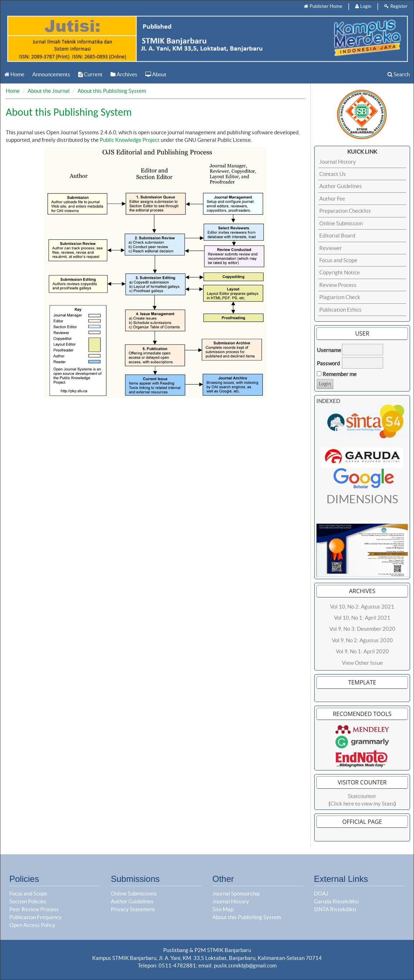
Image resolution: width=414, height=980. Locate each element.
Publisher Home (323, 6)
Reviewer (331, 248)
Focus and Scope (338, 260)
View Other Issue (362, 663)
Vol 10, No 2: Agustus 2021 (362, 607)
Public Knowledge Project (130, 140)
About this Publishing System (112, 91)
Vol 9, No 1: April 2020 (362, 651)
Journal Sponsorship (236, 893)
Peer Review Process (34, 909)
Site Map (223, 909)
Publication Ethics (340, 310)
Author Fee (332, 199)
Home (14, 74)
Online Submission (341, 223)
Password (328, 363)
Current (90, 74)
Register (396, 6)
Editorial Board (337, 236)
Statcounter (362, 796)
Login (363, 6)
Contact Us (333, 174)
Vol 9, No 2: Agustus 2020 (362, 640)
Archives (124, 74)
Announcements (51, 74)
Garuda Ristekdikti (336, 901)
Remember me (340, 374)
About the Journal (49, 91)
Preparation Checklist (345, 211)
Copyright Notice (340, 272)
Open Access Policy (32, 925)
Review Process (338, 285)
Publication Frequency (36, 917)
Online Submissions (134, 893)
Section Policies (28, 901)
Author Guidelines (341, 186)
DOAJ (321, 893)
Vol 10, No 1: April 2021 (362, 618)
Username (329, 350)
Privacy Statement (133, 909)
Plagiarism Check (340, 297)
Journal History (338, 162)
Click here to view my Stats (362, 804)
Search (399, 74)
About (156, 74)
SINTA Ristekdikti (335, 909)
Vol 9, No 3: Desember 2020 (362, 629)
